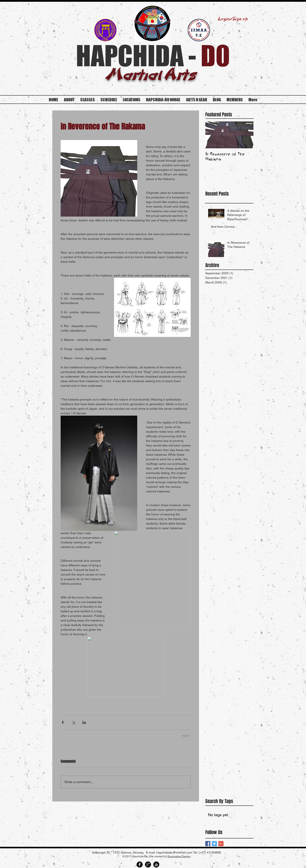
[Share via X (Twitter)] (73, 722)
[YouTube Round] (156, 864)
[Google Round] (148, 864)
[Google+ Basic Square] (221, 844)
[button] (235, 100)
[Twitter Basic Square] (214, 844)
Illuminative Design (179, 856)
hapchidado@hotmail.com (174, 852)
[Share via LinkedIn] (84, 722)
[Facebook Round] (140, 864)
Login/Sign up (233, 19)
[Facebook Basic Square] (208, 844)
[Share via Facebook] (63, 722)
